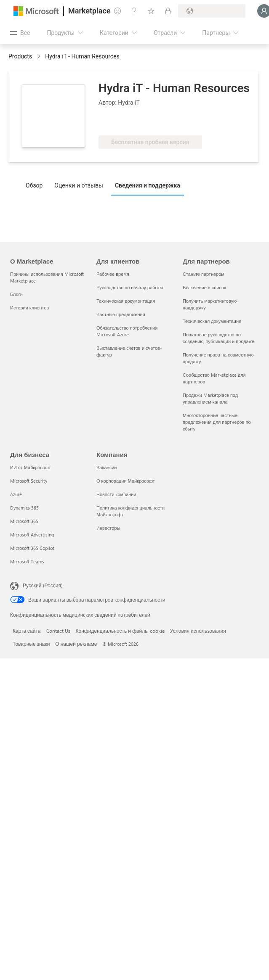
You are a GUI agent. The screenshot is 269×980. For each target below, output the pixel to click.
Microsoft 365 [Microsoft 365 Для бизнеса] (24, 521)
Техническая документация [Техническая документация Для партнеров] (212, 321)
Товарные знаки (31, 644)
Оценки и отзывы (79, 185)
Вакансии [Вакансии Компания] (107, 467)
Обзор (34, 185)
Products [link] (20, 56)
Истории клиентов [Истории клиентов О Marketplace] (29, 308)
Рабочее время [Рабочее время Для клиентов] (113, 274)
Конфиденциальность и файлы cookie (120, 631)
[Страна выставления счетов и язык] (212, 11)
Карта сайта (27, 631)
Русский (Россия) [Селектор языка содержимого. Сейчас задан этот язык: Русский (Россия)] (43, 585)
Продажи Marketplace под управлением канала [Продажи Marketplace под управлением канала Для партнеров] (210, 398)
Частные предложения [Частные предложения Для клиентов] (121, 314)
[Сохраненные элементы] (151, 11)
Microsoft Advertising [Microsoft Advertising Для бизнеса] (32, 535)
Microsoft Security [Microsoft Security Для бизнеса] (29, 481)
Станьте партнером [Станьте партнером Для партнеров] (204, 274)
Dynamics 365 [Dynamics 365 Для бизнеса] (24, 508)
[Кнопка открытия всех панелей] (20, 33)
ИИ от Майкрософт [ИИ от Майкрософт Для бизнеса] (31, 467)
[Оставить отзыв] (117, 11)
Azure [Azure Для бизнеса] (16, 494)
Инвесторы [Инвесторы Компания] (108, 528)
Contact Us (58, 631)
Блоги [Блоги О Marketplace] (16, 294)
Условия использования (198, 631)
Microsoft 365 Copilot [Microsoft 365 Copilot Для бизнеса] (32, 548)
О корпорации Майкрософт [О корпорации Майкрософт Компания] (126, 481)
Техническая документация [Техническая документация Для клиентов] (126, 301)
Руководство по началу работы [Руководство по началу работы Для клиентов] (130, 287)
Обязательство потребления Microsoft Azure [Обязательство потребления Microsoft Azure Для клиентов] (127, 331)
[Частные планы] (168, 11)
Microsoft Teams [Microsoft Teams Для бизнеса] (27, 561)
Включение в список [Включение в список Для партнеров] (204, 287)
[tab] (36, 185)
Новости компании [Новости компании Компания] (116, 494)
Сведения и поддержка (148, 185)
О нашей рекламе (76, 644)
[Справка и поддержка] (134, 11)
